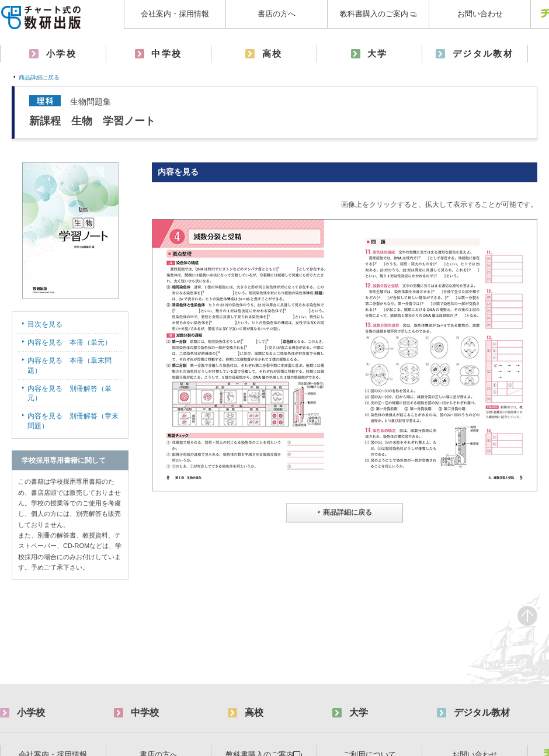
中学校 (166, 53)
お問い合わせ (480, 14)
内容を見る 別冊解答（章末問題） (73, 421)
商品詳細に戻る (39, 77)
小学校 (61, 53)
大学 (378, 53)
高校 (272, 53)
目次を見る (45, 324)
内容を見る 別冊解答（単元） (70, 393)
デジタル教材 (483, 53)
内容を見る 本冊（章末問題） (70, 365)
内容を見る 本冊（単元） (70, 342)
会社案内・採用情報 (175, 14)
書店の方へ (277, 14)
